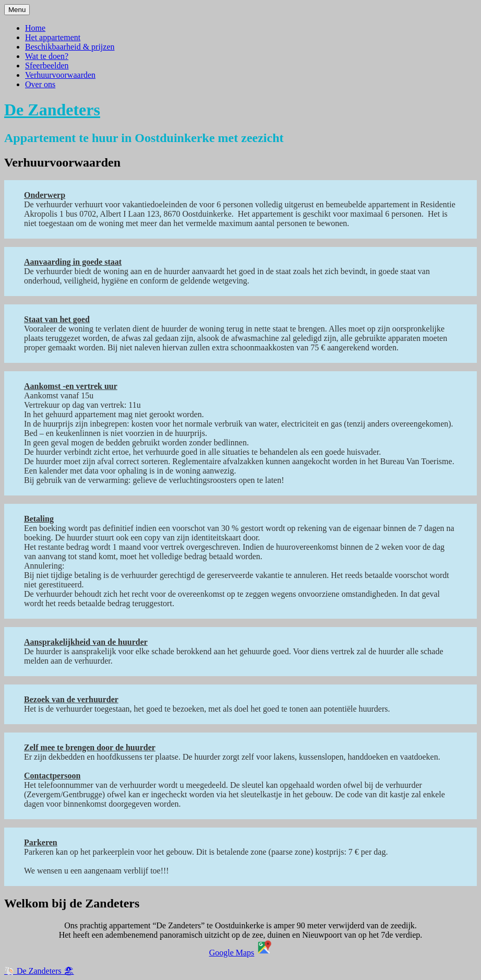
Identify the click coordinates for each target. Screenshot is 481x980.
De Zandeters (52, 110)
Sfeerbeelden (47, 66)
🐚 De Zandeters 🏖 (39, 971)
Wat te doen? (47, 56)
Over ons (40, 84)
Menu (17, 10)
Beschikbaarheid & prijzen (70, 47)
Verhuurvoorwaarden (60, 75)
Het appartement (53, 37)
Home (35, 28)
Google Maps (232, 953)
